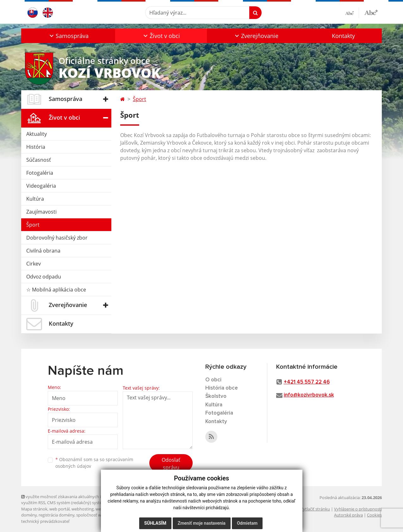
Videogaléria (41, 186)
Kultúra (35, 199)
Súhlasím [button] (155, 523)
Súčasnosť (39, 160)
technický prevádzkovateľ (45, 521)
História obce (222, 388)
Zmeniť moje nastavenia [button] (202, 523)
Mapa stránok (34, 509)
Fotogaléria (40, 173)
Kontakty (343, 36)
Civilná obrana (43, 251)
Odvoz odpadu (44, 277)
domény (29, 515)
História (36, 147)
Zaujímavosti (41, 212)
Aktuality (37, 134)
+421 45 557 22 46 (307, 382)
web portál (59, 509)
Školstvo (216, 396)
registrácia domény (56, 515)
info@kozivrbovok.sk (309, 395)
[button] (68, 36)
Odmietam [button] (247, 523)
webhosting (83, 509)
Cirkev (34, 264)
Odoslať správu (171, 464)
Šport (33, 225)
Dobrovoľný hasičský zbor (57, 238)
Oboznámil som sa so (94, 463)
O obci (213, 380)
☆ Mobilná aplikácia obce (56, 290)
